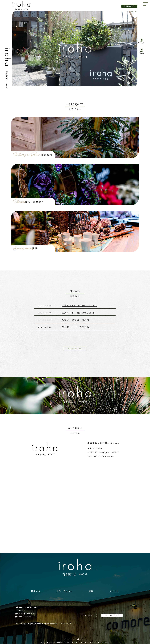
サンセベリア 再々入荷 (76, 327)
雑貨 (91, 591)
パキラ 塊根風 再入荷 (76, 320)
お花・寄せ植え (65, 591)
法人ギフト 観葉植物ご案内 (78, 313)
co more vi (112, 615)
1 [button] (73, 89)
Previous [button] (11, 49)
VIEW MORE (75, 348)
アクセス (114, 591)
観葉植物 (36, 591)
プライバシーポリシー (75, 639)
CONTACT (87, 615)
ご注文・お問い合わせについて (79, 305)
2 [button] (77, 89)
